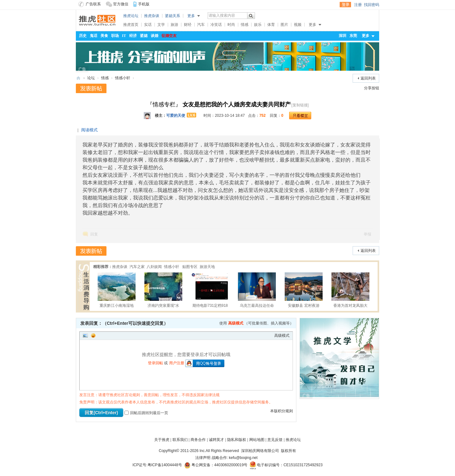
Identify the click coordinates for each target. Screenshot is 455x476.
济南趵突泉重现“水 (163, 290)
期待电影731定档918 (210, 290)
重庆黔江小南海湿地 (117, 290)
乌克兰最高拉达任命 (257, 290)
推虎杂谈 (152, 16)
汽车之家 (137, 267)
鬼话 (94, 36)
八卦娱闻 (154, 267)
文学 (161, 25)
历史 (83, 36)
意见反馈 (275, 440)
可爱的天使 (176, 116)
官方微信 (117, 4)
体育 (271, 25)
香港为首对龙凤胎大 (350, 290)
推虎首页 (131, 25)
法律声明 (203, 458)
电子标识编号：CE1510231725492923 (286, 465)
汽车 (201, 25)
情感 (245, 25)
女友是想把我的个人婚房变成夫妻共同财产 (237, 104)
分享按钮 (372, 88)
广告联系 (90, 4)
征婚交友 (169, 36)
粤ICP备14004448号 (165, 465)
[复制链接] (300, 105)
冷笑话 (216, 25)
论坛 (91, 78)
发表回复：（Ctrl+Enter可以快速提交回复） (124, 323)
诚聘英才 (216, 440)
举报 (367, 234)
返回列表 (368, 78)
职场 (115, 36)
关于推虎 (162, 440)
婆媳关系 (173, 16)
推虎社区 (78, 77)
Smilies (93, 336)
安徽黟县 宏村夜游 (304, 290)
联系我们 (180, 440)
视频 (298, 25)
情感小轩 (123, 78)
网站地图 (257, 440)
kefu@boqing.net (243, 458)
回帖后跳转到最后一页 (146, 413)
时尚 (231, 25)
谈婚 (155, 36)
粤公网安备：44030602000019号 (216, 465)
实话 (148, 25)
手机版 (144, 4)
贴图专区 (189, 267)
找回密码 (372, 5)
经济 (133, 36)
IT (124, 36)
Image (85, 336)
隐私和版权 (237, 440)
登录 (345, 5)
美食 (104, 36)
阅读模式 (89, 130)
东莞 (353, 36)
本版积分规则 (282, 411)
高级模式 (236, 323)
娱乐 (258, 25)
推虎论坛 (131, 16)
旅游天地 (207, 267)
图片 (284, 25)
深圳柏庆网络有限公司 (260, 451)
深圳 (343, 36)
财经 (188, 25)
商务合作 (198, 440)
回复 (94, 234)
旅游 (174, 25)
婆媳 (144, 36)
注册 (358, 5)
